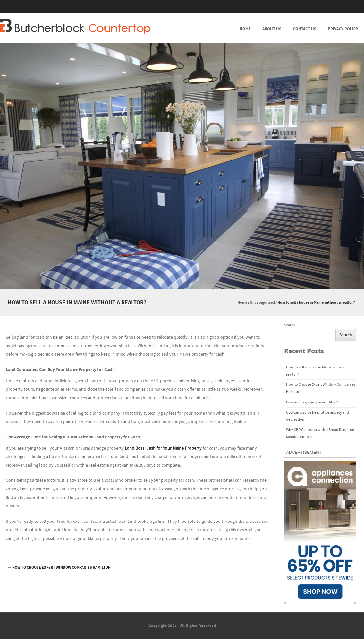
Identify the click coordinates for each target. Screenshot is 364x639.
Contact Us (305, 29)
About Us (272, 29)
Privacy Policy (343, 29)
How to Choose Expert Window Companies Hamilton (59, 568)
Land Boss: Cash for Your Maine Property (163, 448)
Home (245, 29)
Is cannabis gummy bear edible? (312, 402)
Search (290, 325)
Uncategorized (262, 302)
